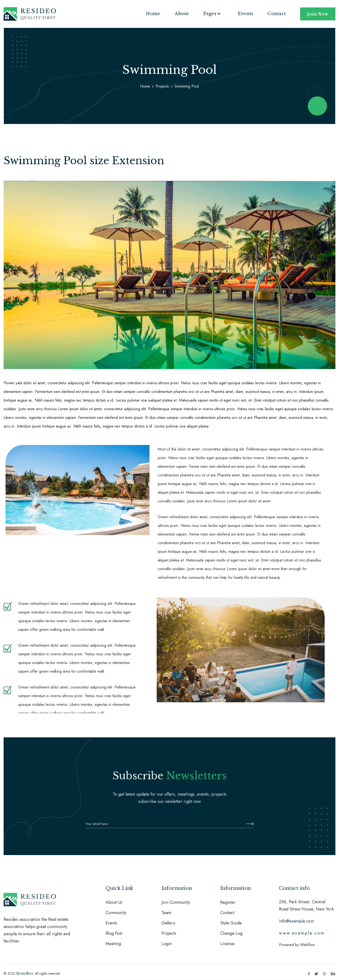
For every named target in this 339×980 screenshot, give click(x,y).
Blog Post (114, 936)
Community (116, 916)
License (227, 947)
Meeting (113, 947)
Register (228, 905)
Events (246, 14)
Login (167, 947)
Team (166, 916)
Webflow (307, 948)
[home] (30, 14)
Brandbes (25, 976)
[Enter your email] (170, 827)
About (182, 14)
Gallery (168, 926)
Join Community (176, 905)
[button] (213, 14)
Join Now (318, 14)
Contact (277, 14)
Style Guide (231, 926)
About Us (114, 905)
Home (153, 14)
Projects (162, 86)
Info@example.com (297, 924)
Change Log (231, 936)
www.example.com (302, 936)
